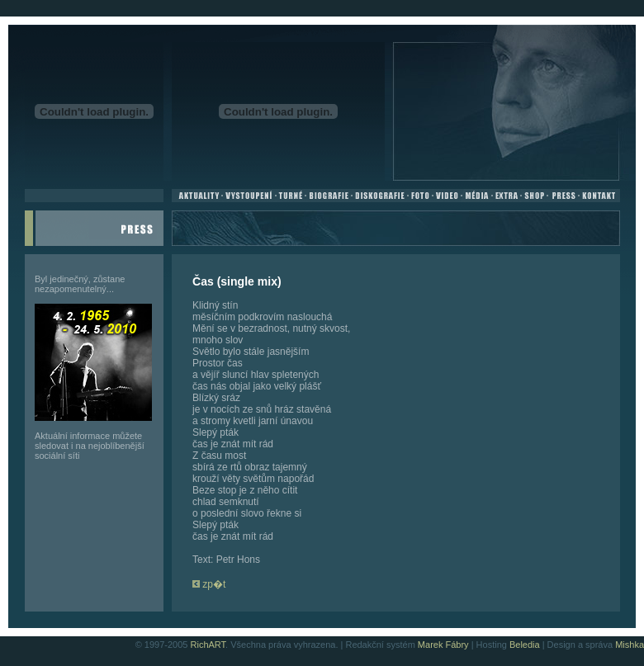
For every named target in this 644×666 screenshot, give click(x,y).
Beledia (525, 645)
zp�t (209, 584)
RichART (208, 645)
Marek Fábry (443, 645)
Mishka (630, 645)
